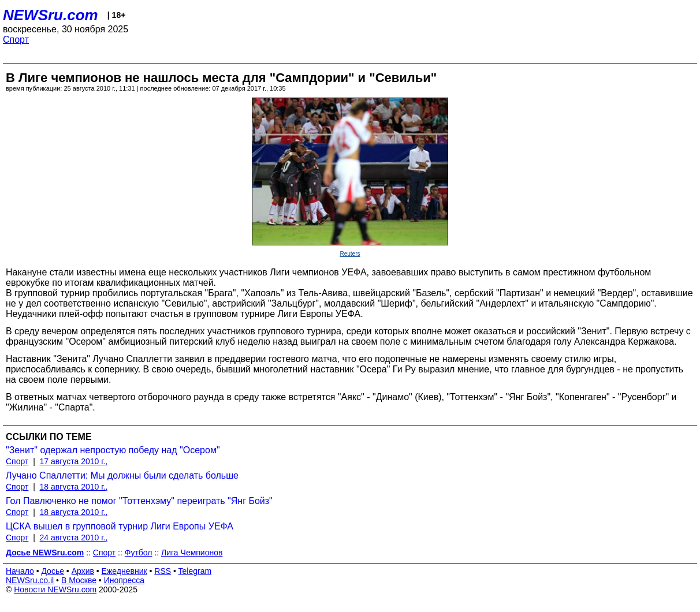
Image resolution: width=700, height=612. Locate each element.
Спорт (16, 40)
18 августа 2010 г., (74, 487)
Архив (83, 571)
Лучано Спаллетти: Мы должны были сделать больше (122, 475)
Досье (53, 571)
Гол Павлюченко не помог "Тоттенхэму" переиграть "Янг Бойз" (139, 501)
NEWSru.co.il (30, 580)
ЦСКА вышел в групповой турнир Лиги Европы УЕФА (120, 526)
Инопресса (124, 580)
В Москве (79, 580)
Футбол (139, 553)
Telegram (195, 571)
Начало (20, 571)
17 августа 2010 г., (74, 461)
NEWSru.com (51, 15)
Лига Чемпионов (192, 553)
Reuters (350, 254)
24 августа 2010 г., (74, 538)
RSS (163, 571)
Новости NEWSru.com (55, 589)
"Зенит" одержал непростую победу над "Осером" (113, 450)
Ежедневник (124, 571)
